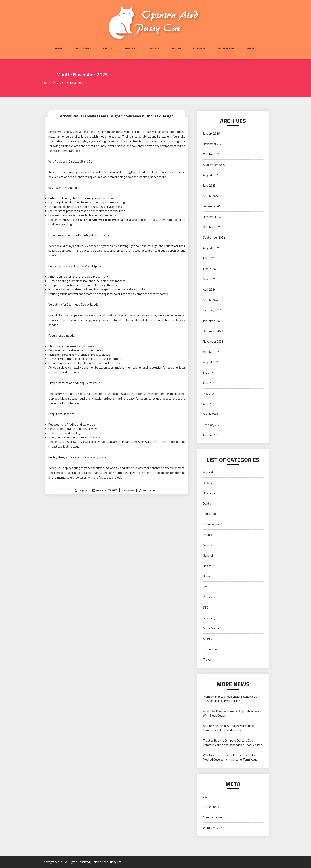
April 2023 (209, 404)
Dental (207, 503)
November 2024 (213, 217)
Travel (251, 48)
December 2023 (213, 331)
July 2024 (209, 258)
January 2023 (211, 435)
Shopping (131, 48)
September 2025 (214, 165)
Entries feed (211, 807)
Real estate (211, 597)
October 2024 (212, 227)
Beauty (108, 48)
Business (199, 48)
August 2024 (211, 248)
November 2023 (213, 342)
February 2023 (212, 425)
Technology (226, 48)
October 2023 (212, 352)
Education (209, 514)
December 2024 (213, 206)
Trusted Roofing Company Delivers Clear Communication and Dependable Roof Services (233, 743)
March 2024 (210, 300)
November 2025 (213, 144)
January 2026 (211, 133)
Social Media (211, 628)
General (208, 555)
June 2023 (209, 383)
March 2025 (210, 196)
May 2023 (209, 394)
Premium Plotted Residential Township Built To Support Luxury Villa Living (231, 699)
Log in (207, 796)
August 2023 (211, 363)
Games (208, 545)
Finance (208, 535)
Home (59, 48)
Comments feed (214, 817)
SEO (206, 607)
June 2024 (209, 269)
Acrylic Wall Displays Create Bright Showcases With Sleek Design (117, 116)
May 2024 (209, 279)
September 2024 (214, 238)
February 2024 (212, 311)
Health (176, 48)
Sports (154, 48)
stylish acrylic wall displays (97, 220)
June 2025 (209, 185)
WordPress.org (212, 828)
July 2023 (209, 373)
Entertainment (213, 524)
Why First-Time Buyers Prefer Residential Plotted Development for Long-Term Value (230, 757)
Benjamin (83, 490)
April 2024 (209, 290)
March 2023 (210, 415)
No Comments (150, 490)
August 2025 (211, 175)
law (205, 587)
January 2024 (211, 321)
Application (83, 48)
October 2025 (212, 154)
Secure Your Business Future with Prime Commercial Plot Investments (228, 728)
